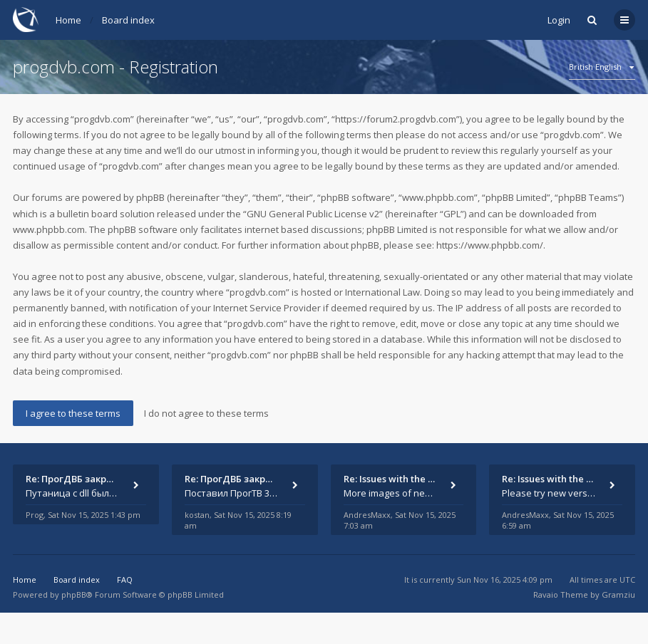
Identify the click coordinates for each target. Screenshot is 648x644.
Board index (128, 20)
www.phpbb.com (49, 229)
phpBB (74, 594)
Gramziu (618, 594)
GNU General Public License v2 (313, 214)
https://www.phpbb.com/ (490, 245)
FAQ (125, 580)
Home (68, 20)
